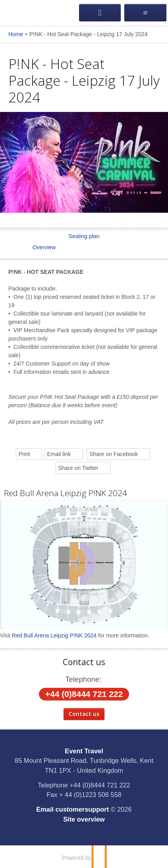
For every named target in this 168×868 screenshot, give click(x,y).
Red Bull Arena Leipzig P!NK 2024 (66, 493)
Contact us (84, 714)
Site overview (84, 819)
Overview (44, 247)
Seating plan (84, 236)
